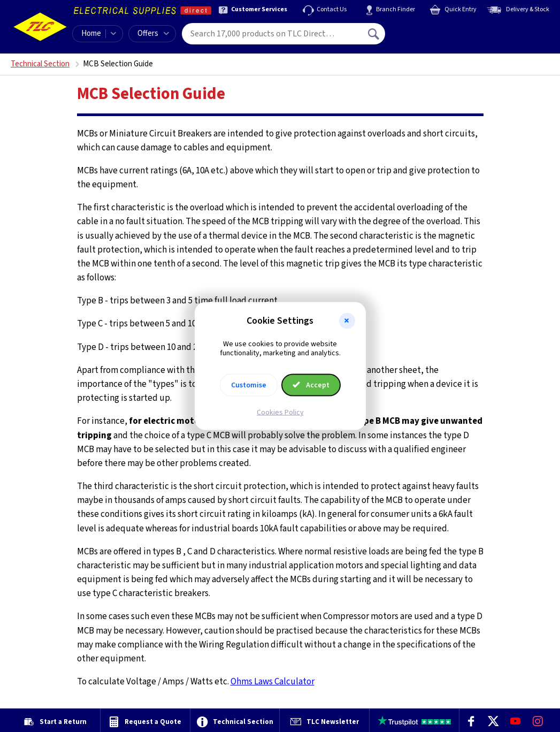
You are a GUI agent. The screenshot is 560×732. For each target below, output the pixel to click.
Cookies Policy (280, 412)
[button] (347, 321)
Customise (249, 385)
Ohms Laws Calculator (273, 682)
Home (91, 33)
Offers (153, 33)
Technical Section (40, 64)
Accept (311, 385)
